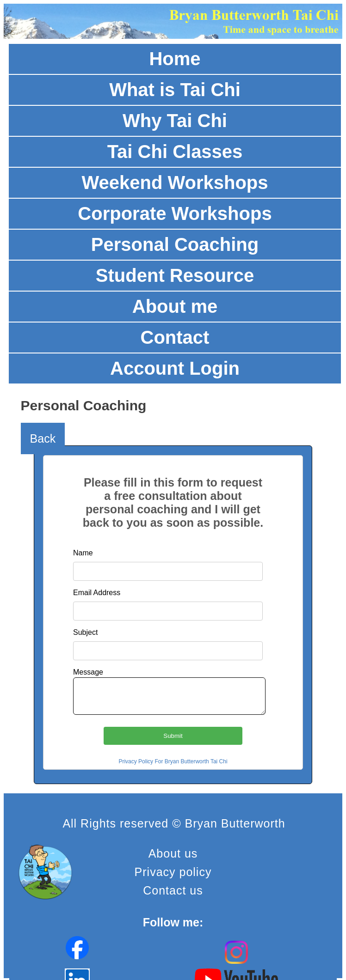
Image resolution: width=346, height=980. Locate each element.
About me (175, 306)
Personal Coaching (175, 244)
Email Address (97, 593)
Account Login (175, 368)
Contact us (173, 890)
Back (43, 438)
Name (83, 553)
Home (175, 59)
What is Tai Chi (175, 90)
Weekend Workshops (175, 183)
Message (88, 672)
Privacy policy (173, 872)
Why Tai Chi (175, 121)
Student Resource (175, 275)
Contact (175, 337)
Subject (85, 632)
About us (173, 853)
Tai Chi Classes (175, 152)
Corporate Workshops (175, 213)
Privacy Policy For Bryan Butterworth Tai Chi (173, 761)
